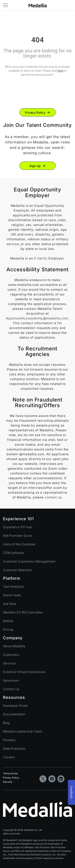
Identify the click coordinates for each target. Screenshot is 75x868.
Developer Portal (15, 706)
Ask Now (10, 604)
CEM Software (14, 553)
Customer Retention (17, 570)
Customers (11, 655)
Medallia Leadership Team (22, 731)
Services (9, 663)
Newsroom (11, 680)
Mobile (8, 621)
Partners (9, 740)
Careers (9, 757)
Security (8, 782)
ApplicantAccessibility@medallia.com (37, 318)
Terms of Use (10, 773)
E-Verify (41, 258)
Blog (6, 723)
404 (37, 40)
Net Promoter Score (17, 536)
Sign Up (35, 166)
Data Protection (14, 749)
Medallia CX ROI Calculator (23, 612)
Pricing (8, 629)
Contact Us (11, 689)
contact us (53, 497)
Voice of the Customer (19, 544)
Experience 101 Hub (17, 527)
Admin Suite (12, 595)
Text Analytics (13, 587)
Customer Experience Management (29, 561)
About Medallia (14, 646)
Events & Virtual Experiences (24, 672)
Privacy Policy (35, 113)
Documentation (14, 714)
